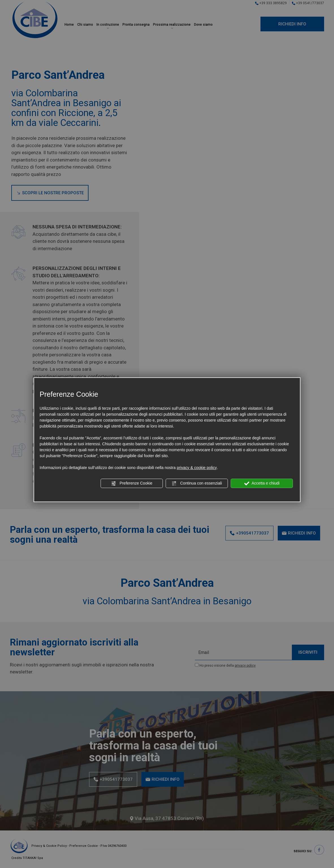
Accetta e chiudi (262, 483)
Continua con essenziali (197, 483)
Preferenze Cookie (132, 483)
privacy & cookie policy (197, 468)
